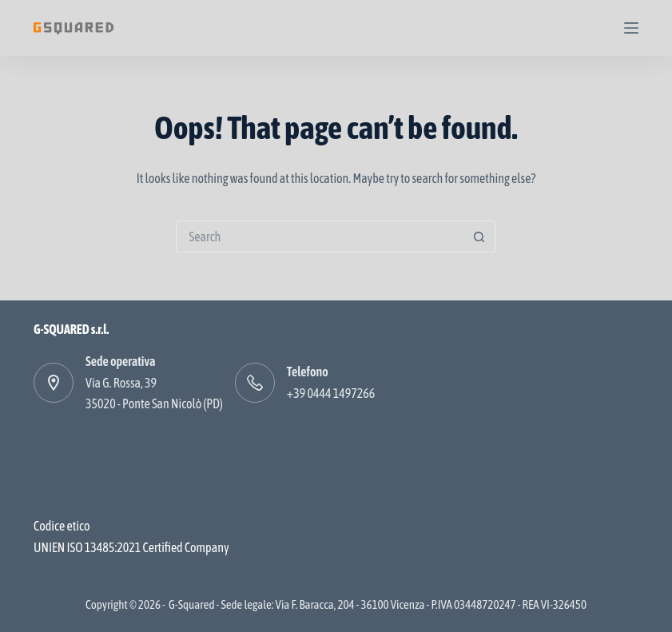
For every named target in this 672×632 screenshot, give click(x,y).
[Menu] (631, 28)
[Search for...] (320, 237)
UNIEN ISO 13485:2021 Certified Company (131, 547)
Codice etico (62, 526)
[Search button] (479, 237)
